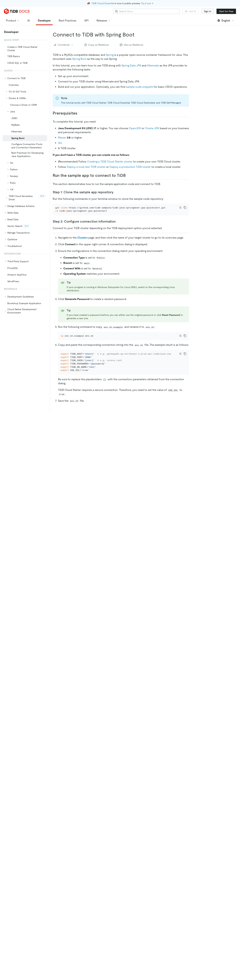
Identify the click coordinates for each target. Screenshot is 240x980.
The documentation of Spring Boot (84, 800)
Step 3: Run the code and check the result (218, 69)
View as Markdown (132, 45)
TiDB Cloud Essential (103, 3)
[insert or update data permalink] (87, 684)
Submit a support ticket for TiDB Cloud (82, 865)
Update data (116, 706)
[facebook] (205, 921)
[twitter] (191, 921)
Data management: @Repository (216, 84)
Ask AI (190, 11)
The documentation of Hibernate (83, 811)
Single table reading (119, 822)
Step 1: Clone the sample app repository (214, 53)
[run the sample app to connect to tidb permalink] (128, 175)
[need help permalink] (76, 851)
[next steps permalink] (75, 776)
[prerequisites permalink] (80, 113)
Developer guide (170, 818)
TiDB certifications (149, 832)
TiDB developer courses (111, 832)
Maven (62, 138)
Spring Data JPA (131, 66)
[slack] (212, 921)
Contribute (64, 45)
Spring (110, 55)
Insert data (96, 706)
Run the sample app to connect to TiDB (214, 45)
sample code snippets (139, 87)
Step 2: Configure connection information (214, 61)
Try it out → (147, 3)
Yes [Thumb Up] (58, 888)
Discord (91, 860)
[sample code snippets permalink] (97, 489)
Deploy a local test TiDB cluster (86, 167)
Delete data (97, 767)
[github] (184, 921)
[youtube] (226, 921)
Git (60, 143)
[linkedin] (198, 921)
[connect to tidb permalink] (81, 517)
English (226, 21)
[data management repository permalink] (108, 612)
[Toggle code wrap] (180, 208)
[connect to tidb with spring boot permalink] (137, 35)
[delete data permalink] (73, 745)
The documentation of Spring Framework (88, 795)
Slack (103, 860)
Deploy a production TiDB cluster (130, 167)
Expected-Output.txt (84, 481)
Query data (97, 737)
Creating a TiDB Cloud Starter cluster (110, 162)
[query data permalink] (72, 714)
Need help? (202, 108)
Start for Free (226, 11)
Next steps (202, 103)
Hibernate (153, 66)
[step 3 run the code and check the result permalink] (119, 429)
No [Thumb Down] (71, 888)
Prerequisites (203, 38)
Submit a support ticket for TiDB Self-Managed (86, 871)
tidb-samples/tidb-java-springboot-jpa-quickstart (156, 504)
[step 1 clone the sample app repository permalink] (116, 192)
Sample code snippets (208, 75)
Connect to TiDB (208, 80)
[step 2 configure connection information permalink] (118, 226)
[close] (233, 954)
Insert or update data (210, 89)
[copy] (185, 208)
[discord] (219, 921)
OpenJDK (135, 128)
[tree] (25, 176)
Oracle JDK (152, 128)
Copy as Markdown (97, 45)
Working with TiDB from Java (133, 843)
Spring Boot (79, 59)
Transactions (140, 822)
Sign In (208, 11)
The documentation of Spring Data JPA (87, 806)
